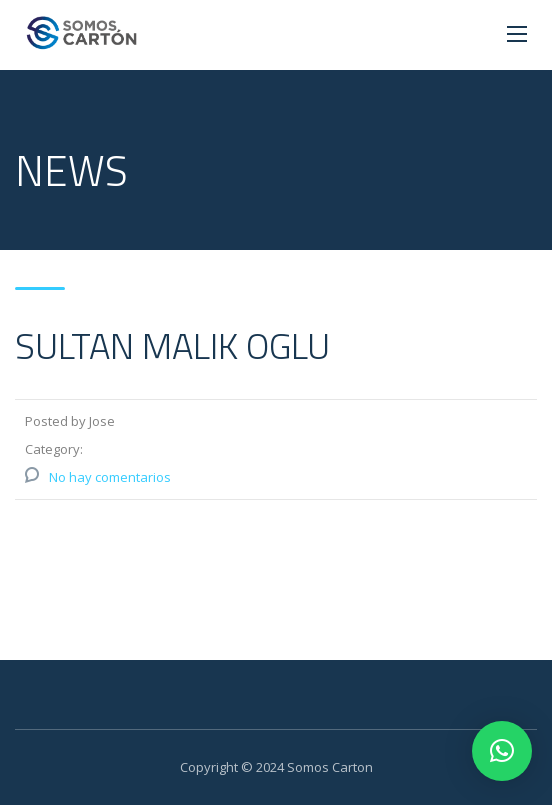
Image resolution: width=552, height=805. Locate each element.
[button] (502, 751)
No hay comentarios (110, 477)
